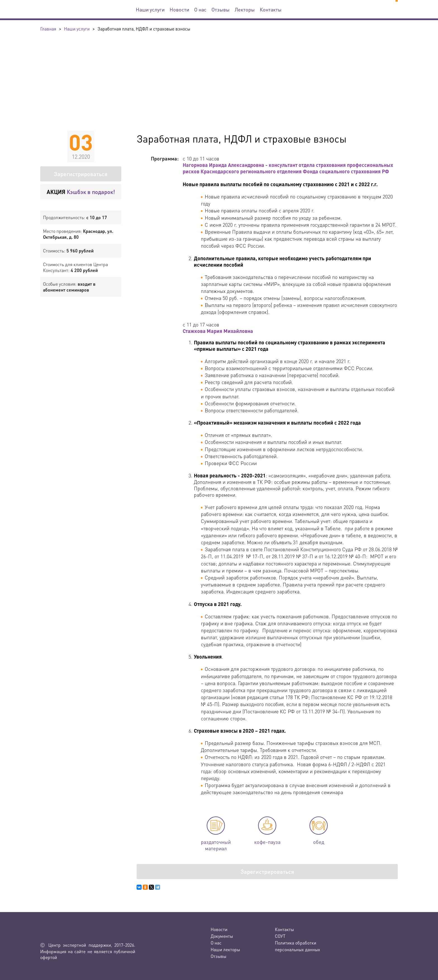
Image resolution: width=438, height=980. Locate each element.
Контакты (271, 9)
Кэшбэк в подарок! (81, 192)
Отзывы (221, 9)
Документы (222, 936)
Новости (179, 9)
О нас (200, 9)
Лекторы (245, 9)
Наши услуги (150, 9)
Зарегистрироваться (81, 174)
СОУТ (280, 936)
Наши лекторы (225, 949)
